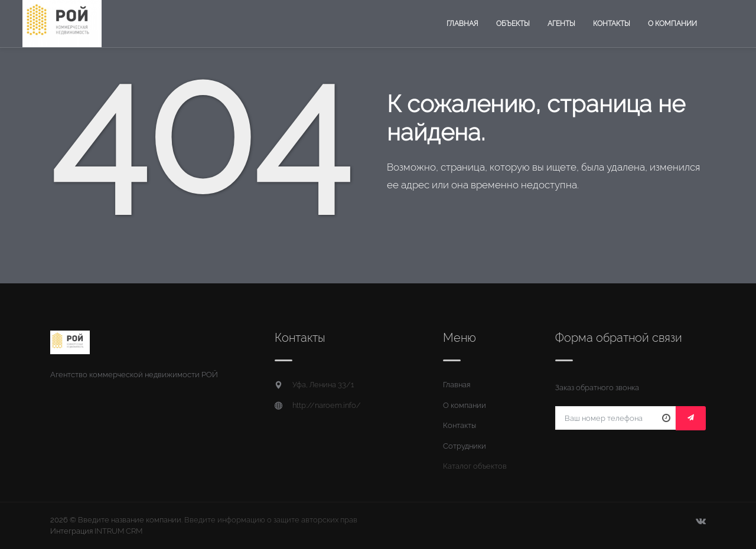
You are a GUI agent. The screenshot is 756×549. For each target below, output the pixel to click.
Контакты (612, 24)
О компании (672, 24)
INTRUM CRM (118, 531)
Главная (462, 24)
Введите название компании (130, 520)
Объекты (513, 24)
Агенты (561, 24)
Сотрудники (465, 446)
